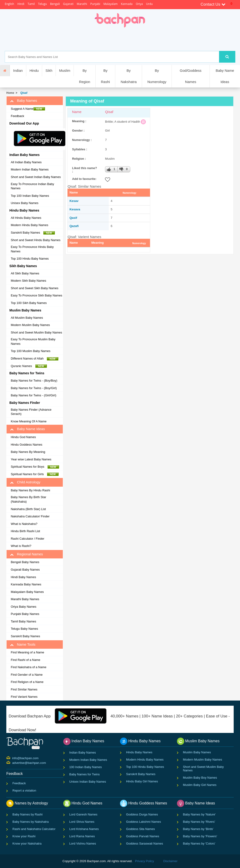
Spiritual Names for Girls (35, 474)
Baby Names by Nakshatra (31, 822)
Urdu (149, 4)
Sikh (49, 70)
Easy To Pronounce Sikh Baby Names (36, 295)
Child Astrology (25, 482)
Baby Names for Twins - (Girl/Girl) (34, 395)
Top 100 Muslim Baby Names (31, 351)
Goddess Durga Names (142, 814)
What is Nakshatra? (24, 524)
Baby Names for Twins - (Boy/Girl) (34, 388)
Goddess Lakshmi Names (144, 822)
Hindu (34, 70)
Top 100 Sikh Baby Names (29, 303)
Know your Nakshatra (27, 843)
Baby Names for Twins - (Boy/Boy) (34, 381)
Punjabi (95, 4)
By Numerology (157, 76)
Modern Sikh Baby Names (28, 281)
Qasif (73, 218)
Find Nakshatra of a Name (29, 667)
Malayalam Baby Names (27, 592)
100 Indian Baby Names (86, 767)
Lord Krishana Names (84, 829)
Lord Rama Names (82, 836)
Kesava (75, 209)
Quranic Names (29, 366)
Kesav (74, 201)
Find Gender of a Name (27, 675)
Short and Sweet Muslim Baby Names (36, 332)
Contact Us (213, 4)
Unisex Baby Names (25, 203)
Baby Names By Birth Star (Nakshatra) (28, 499)
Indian (18, 70)
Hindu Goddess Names (26, 445)
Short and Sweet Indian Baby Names (36, 177)
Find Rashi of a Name (26, 660)
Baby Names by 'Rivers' (199, 822)
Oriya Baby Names (24, 607)
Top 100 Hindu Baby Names (30, 259)
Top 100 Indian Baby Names (30, 196)
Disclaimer (171, 861)
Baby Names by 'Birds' (198, 829)
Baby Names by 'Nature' (199, 814)
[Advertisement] (136, 39)
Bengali (55, 4)
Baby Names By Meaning (28, 452)
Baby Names (24, 101)
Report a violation (24, 790)
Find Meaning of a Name (27, 652)
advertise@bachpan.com (13, 762)
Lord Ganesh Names (83, 814)
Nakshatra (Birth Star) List (28, 509)
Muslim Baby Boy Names (200, 778)
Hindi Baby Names (23, 577)
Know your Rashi (24, 836)
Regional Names (26, 554)
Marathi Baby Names (25, 599)
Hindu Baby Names (139, 752)
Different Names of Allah (35, 359)
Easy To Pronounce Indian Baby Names (32, 186)
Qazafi (74, 226)
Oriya (139, 4)
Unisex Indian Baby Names (88, 782)
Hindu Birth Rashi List (25, 531)
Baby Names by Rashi (28, 814)
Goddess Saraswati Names (145, 843)
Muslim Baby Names (197, 752)
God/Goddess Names (191, 76)
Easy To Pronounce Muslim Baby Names (33, 341)
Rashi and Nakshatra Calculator (34, 829)
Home (10, 93)
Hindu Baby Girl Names (142, 781)
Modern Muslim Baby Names (30, 325)
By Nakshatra (129, 76)
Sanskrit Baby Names (33, 233)
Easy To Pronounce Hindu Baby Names (32, 249)
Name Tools (23, 644)
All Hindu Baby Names (26, 218)
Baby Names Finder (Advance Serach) (31, 412)
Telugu (42, 4)
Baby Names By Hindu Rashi (30, 490)
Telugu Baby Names (24, 629)
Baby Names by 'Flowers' (200, 836)
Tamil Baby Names (23, 621)
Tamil (31, 4)
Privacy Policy (144, 861)
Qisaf (23, 93)
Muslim (65, 70)
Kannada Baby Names (26, 584)
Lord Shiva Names (82, 822)
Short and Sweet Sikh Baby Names (35, 288)
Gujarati (68, 4)
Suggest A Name (28, 109)
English (9, 4)
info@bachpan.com (13, 758)
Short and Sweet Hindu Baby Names (36, 240)
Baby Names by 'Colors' (199, 843)
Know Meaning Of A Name (29, 421)
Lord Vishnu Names (83, 843)
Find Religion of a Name (27, 682)
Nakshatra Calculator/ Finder (30, 516)
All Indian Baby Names (26, 162)
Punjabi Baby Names (25, 614)
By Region (85, 76)
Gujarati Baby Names (25, 570)
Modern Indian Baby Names (30, 169)
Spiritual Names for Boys (35, 467)
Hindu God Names (23, 437)
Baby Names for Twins (85, 774)
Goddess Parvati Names (143, 836)
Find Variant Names (24, 697)
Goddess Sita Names (141, 829)
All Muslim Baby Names (27, 318)
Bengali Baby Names (25, 562)
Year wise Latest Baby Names (31, 459)
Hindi (21, 4)
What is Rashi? (21, 546)
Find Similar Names (24, 689)
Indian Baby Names (83, 752)
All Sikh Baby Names (25, 273)
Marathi (82, 4)
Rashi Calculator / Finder (28, 539)
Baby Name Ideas (225, 76)
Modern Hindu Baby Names (30, 225)
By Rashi (105, 76)
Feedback (17, 116)
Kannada (127, 4)
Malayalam (111, 4)
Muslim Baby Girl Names (200, 785)
